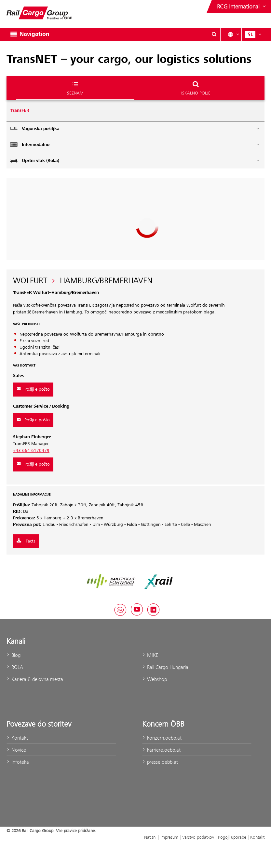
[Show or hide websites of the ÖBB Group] (242, 7)
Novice (16, 750)
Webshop (155, 679)
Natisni (150, 837)
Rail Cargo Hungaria (165, 667)
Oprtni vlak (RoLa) (135, 160)
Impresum (169, 837)
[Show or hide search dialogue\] (214, 34)
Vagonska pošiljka (135, 129)
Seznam (75, 88)
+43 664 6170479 (31, 451)
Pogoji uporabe (232, 837)
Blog (14, 655)
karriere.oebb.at (161, 750)
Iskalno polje (196, 88)
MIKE (150, 655)
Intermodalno (135, 145)
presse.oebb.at (160, 762)
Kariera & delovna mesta (35, 679)
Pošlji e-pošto (33, 389)
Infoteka (18, 762)
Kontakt (17, 738)
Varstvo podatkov (198, 837)
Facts (26, 541)
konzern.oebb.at (162, 738)
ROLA (15, 667)
